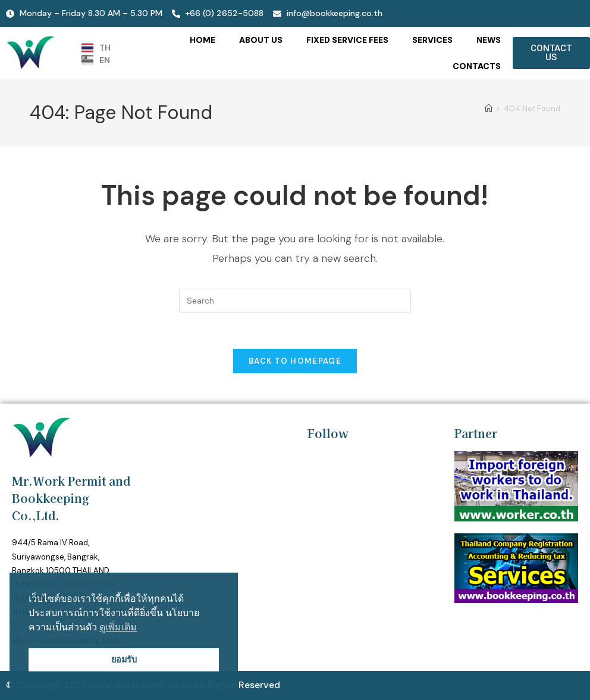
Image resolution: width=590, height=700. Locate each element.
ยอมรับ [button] (124, 660)
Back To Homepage (295, 361)
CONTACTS (477, 66)
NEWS (489, 40)
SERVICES (432, 40)
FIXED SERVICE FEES (347, 40)
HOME (203, 40)
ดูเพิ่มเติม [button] (118, 627)
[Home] (489, 109)
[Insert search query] (295, 301)
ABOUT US (261, 40)
